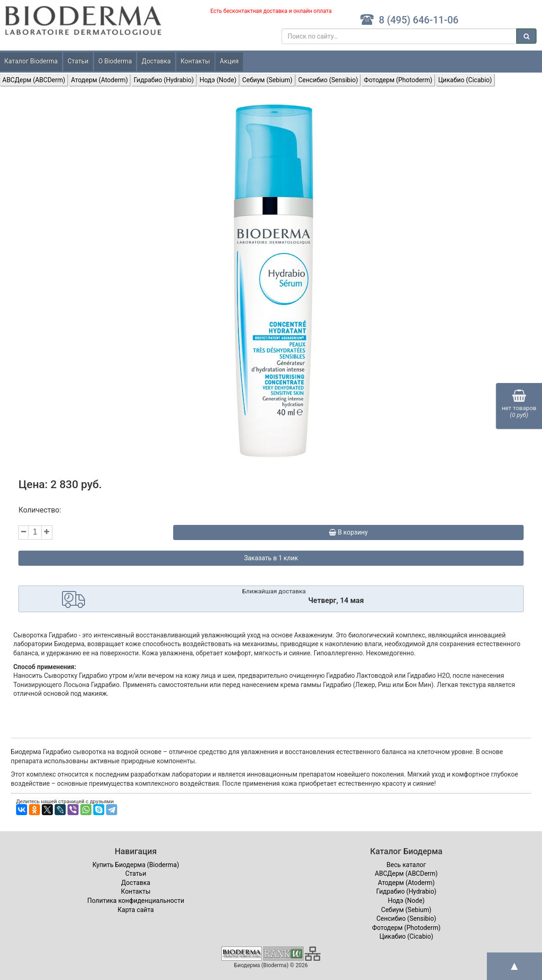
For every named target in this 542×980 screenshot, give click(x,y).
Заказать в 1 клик (271, 558)
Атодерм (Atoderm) (100, 80)
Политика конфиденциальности (136, 901)
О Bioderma (115, 61)
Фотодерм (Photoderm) (398, 80)
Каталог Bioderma (31, 61)
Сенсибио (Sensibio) (328, 80)
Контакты (195, 61)
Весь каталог (406, 865)
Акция (229, 61)
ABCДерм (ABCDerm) (34, 80)
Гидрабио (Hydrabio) (164, 80)
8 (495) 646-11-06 (409, 20)
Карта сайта (136, 910)
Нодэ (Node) (218, 80)
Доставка (156, 61)
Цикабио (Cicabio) (465, 80)
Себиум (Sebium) (267, 80)
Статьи (78, 61)
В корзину (348, 532)
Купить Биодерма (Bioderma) (136, 865)
